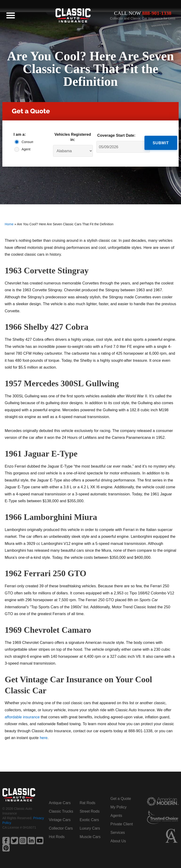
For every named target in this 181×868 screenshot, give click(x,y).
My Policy (118, 807)
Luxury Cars (90, 828)
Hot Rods (57, 837)
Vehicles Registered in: (73, 137)
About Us (118, 841)
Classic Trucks (61, 811)
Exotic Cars (89, 820)
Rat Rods (88, 803)
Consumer (26, 142)
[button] (11, 15)
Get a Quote (121, 799)
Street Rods (90, 811)
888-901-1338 (157, 13)
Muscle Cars (90, 837)
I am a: (20, 134)
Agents (116, 816)
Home (9, 224)
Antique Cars (60, 803)
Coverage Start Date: (116, 135)
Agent (26, 149)
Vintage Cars (60, 820)
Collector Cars (61, 828)
